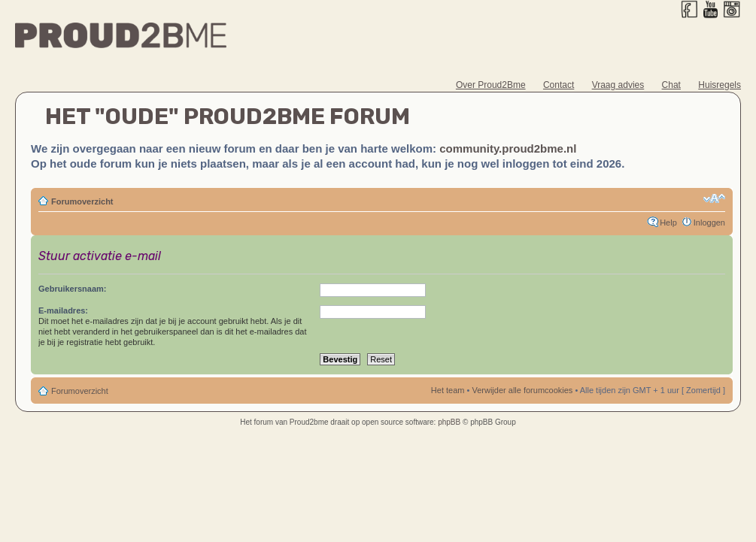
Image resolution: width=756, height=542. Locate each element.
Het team (448, 390)
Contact (559, 85)
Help (668, 223)
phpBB (449, 422)
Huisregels (720, 85)
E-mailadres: (63, 310)
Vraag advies (618, 85)
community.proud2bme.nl (508, 148)
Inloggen (709, 223)
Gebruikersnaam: (72, 289)
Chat (671, 85)
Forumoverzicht (82, 201)
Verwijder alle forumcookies (522, 390)
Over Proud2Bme (491, 85)
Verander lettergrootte (714, 198)
